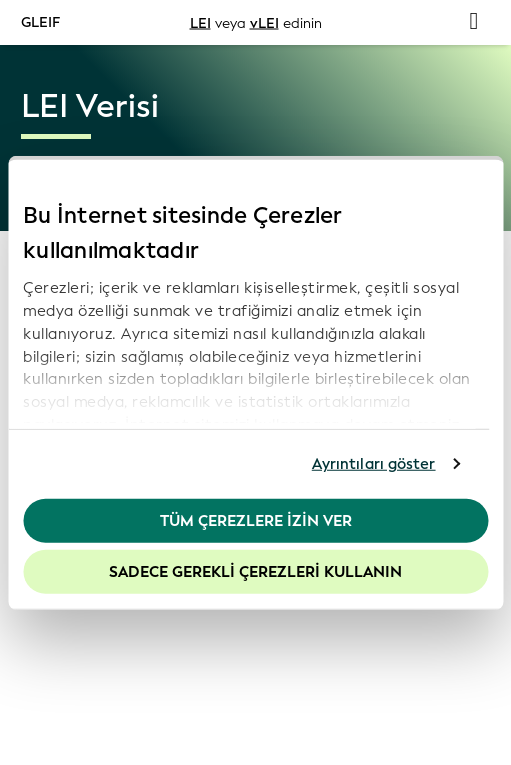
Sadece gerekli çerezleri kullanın (255, 572)
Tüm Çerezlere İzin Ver (256, 520)
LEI (200, 22)
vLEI (264, 22)
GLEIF (40, 21)
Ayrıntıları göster (374, 464)
